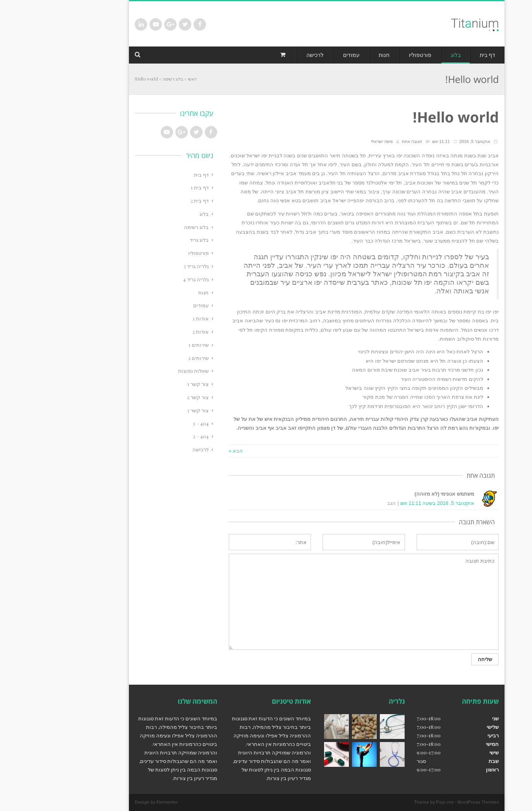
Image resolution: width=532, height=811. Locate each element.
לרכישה (150, 449)
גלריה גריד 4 (145, 279)
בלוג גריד (148, 240)
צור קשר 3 (147, 410)
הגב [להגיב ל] (341, 503)
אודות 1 (150, 318)
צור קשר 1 (147, 384)
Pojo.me (394, 802)
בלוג (153, 214)
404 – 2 (150, 436)
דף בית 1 (149, 187)
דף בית (151, 175)
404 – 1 (150, 423)
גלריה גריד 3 (145, 266)
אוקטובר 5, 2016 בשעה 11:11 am (387, 503)
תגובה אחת (361, 141)
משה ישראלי (331, 141)
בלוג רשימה (122, 79)
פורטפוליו (148, 253)
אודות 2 (150, 331)
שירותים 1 (148, 345)
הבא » (185, 451)
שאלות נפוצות (143, 371)
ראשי (142, 79)
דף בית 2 (149, 201)
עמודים (150, 305)
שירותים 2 (148, 358)
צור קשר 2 (147, 397)
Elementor (116, 802)
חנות (153, 292)
